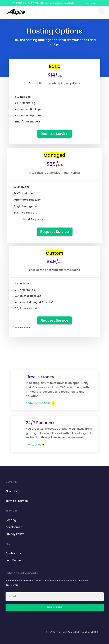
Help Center (13, 560)
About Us (12, 491)
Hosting (11, 520)
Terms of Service (17, 501)
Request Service (55, 134)
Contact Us (35, 445)
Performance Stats (40, 403)
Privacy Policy (15, 534)
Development (15, 527)
